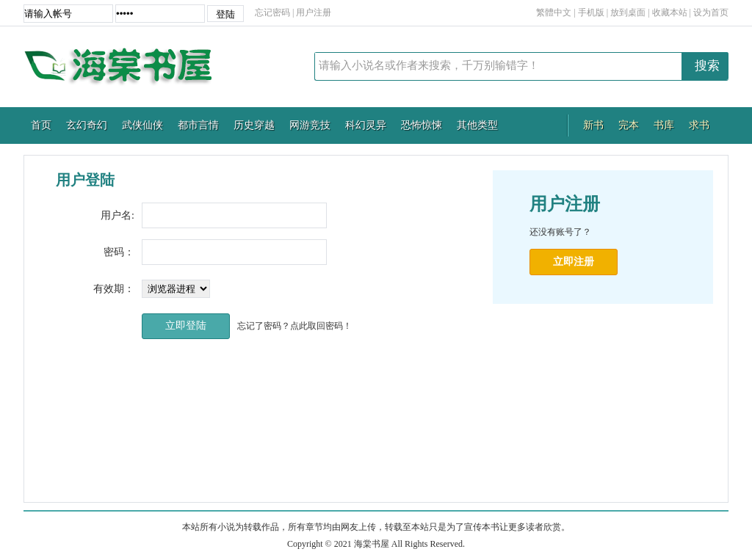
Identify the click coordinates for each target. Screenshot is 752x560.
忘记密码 (272, 12)
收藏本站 (670, 12)
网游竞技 (310, 125)
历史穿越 (254, 125)
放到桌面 (628, 12)
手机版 (591, 12)
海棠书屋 (126, 67)
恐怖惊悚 (422, 125)
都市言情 (198, 125)
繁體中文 (554, 12)
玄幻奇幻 (87, 125)
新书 (593, 125)
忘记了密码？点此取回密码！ (294, 326)
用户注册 (314, 12)
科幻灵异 (366, 125)
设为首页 (711, 12)
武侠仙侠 (142, 125)
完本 (629, 125)
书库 (664, 125)
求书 (699, 125)
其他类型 (477, 125)
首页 (41, 125)
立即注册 (574, 262)
